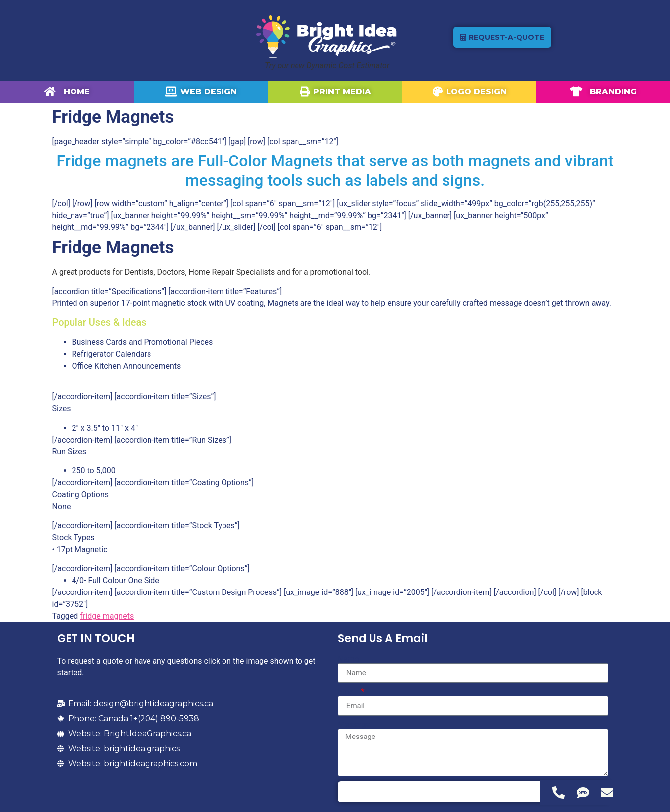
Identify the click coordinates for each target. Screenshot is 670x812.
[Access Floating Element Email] (607, 792)
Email (349, 692)
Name (348, 659)
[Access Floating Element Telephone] (558, 792)
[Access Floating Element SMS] (583, 792)
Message (354, 725)
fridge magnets (107, 616)
